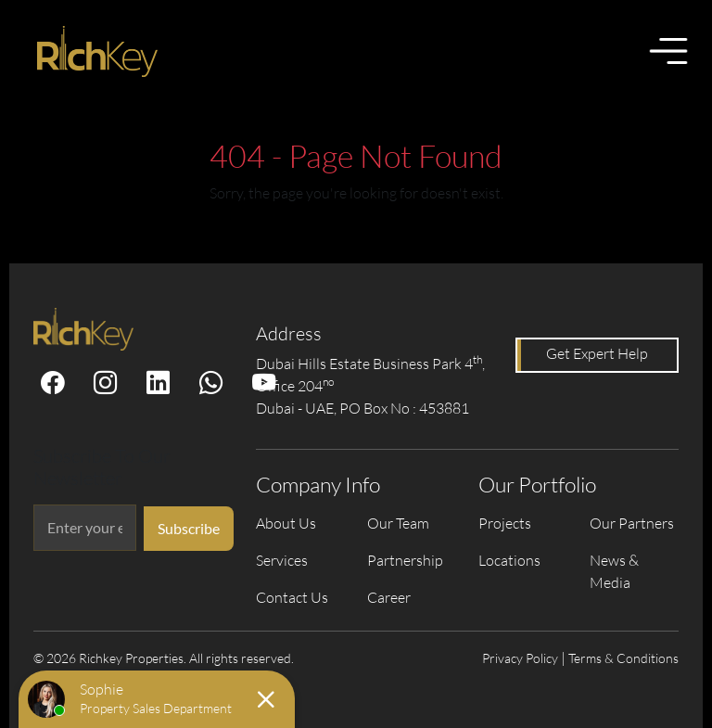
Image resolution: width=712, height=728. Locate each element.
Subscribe (189, 528)
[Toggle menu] (668, 51)
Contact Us (292, 597)
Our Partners (632, 523)
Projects (505, 523)
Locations (509, 560)
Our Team (398, 523)
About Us (286, 523)
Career (389, 597)
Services (282, 560)
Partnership (405, 560)
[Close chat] (266, 699)
